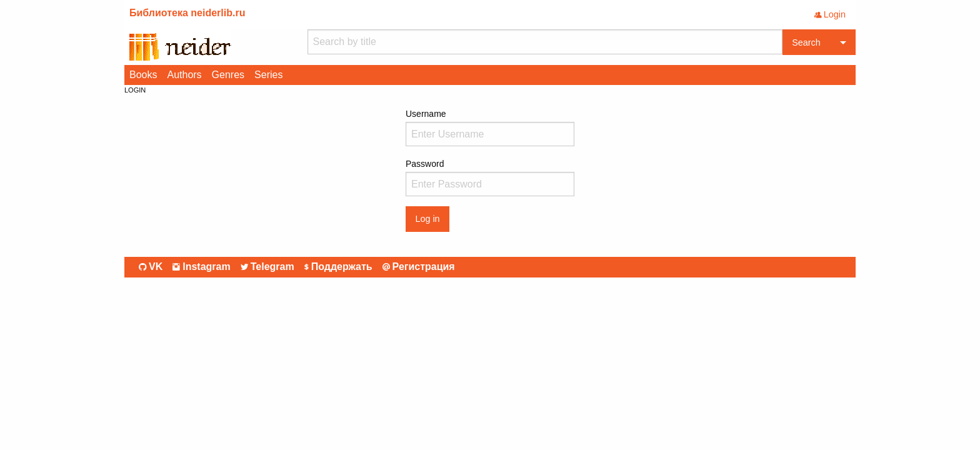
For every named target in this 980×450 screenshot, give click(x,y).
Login (830, 14)
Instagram (201, 267)
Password (490, 177)
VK (151, 267)
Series (268, 75)
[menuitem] (143, 75)
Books (143, 75)
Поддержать (338, 267)
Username (490, 127)
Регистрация (419, 267)
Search (806, 42)
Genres (228, 75)
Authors (184, 75)
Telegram (267, 267)
